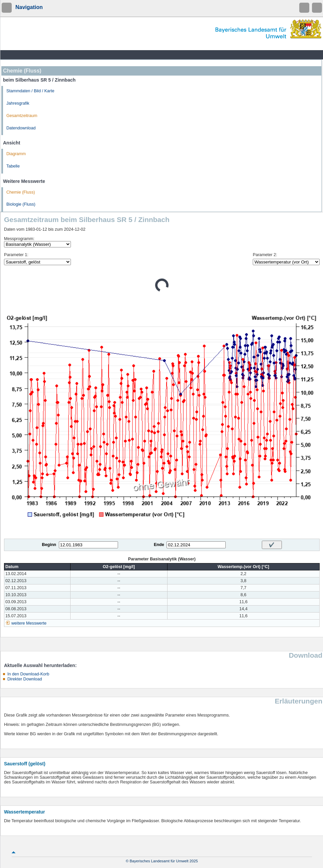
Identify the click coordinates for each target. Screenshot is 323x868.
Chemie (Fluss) (21, 192)
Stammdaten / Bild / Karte (30, 91)
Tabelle (13, 166)
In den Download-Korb (28, 674)
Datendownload (21, 128)
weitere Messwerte (29, 623)
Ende (159, 545)
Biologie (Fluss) (21, 204)
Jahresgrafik (18, 103)
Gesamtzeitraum (22, 116)
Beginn (49, 545)
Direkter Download (25, 679)
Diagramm (16, 154)
